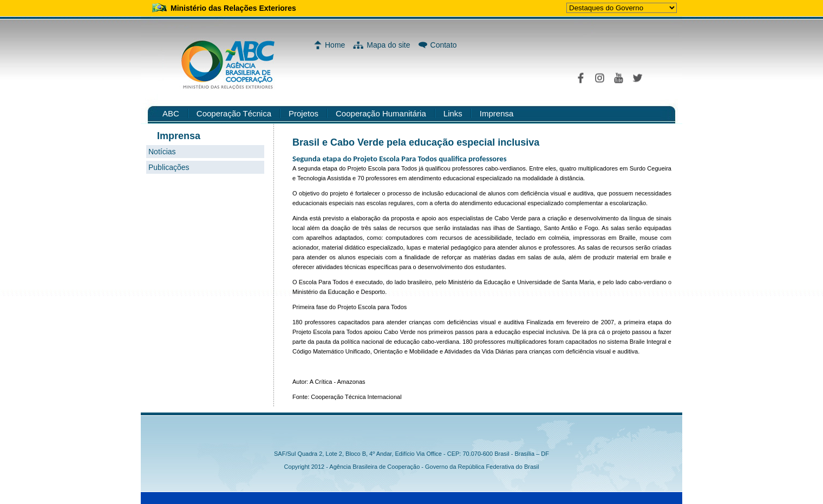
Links (453, 113)
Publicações (169, 167)
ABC (171, 113)
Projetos (303, 113)
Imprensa (497, 113)
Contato (444, 45)
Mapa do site (388, 45)
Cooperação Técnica (234, 113)
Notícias (162, 152)
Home (335, 45)
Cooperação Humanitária (381, 113)
